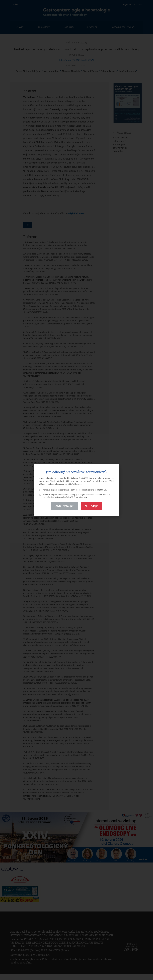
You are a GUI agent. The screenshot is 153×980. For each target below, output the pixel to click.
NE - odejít (91, 506)
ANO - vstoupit (64, 506)
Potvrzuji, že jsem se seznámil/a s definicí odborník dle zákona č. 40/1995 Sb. (73, 490)
